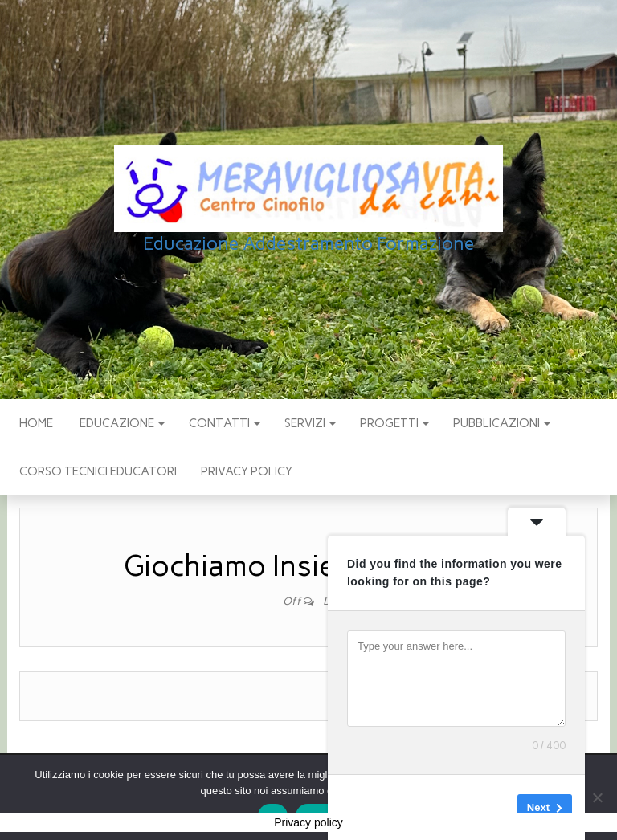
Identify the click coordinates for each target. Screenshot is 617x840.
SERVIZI (310, 423)
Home (36, 423)
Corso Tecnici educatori (98, 471)
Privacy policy (247, 471)
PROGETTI (394, 423)
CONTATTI (225, 423)
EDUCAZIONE (121, 423)
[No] (597, 797)
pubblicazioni (502, 423)
